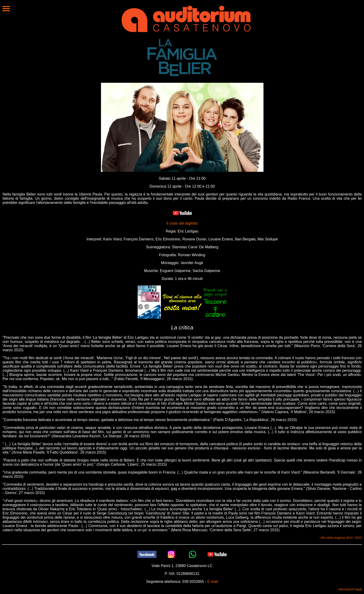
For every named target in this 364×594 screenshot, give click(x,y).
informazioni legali (350, 589)
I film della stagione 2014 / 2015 (341, 538)
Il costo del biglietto (182, 223)
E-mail (213, 582)
